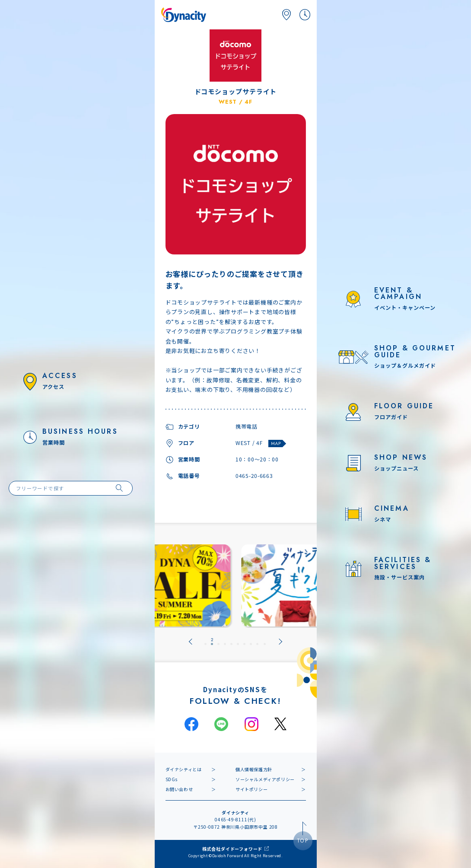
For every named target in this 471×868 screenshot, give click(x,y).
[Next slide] (280, 642)
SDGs (172, 779)
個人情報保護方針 (254, 769)
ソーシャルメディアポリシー (265, 779)
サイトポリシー (251, 789)
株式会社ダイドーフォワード (232, 849)
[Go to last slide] (191, 642)
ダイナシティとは (184, 769)
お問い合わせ (179, 789)
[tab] (205, 642)
